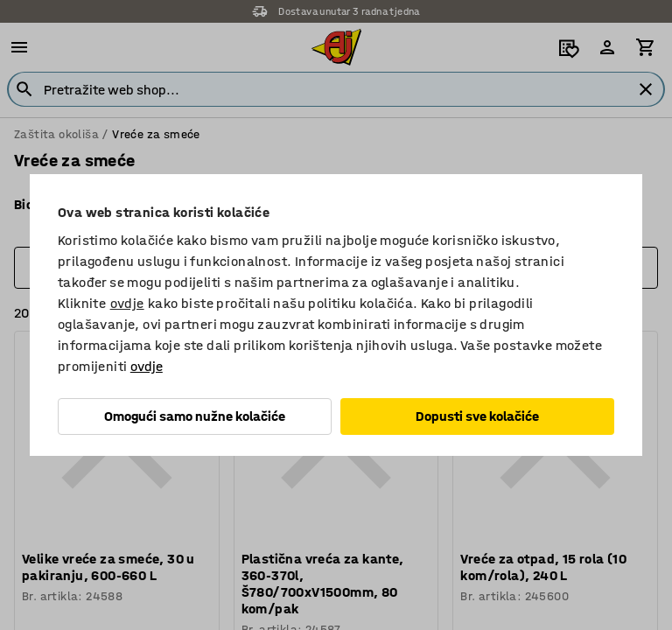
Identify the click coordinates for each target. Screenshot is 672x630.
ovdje (127, 303)
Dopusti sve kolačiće (477, 416)
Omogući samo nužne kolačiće (195, 416)
